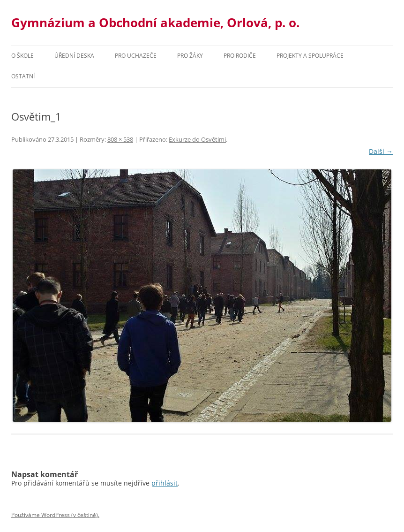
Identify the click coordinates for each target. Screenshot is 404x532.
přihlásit (165, 483)
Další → (381, 151)
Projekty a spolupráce (310, 56)
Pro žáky (190, 56)
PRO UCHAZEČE (136, 56)
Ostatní (23, 76)
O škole (22, 56)
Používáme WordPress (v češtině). (55, 515)
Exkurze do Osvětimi (197, 139)
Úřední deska (74, 56)
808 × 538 (120, 139)
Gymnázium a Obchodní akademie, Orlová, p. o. (155, 23)
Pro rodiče (240, 56)
